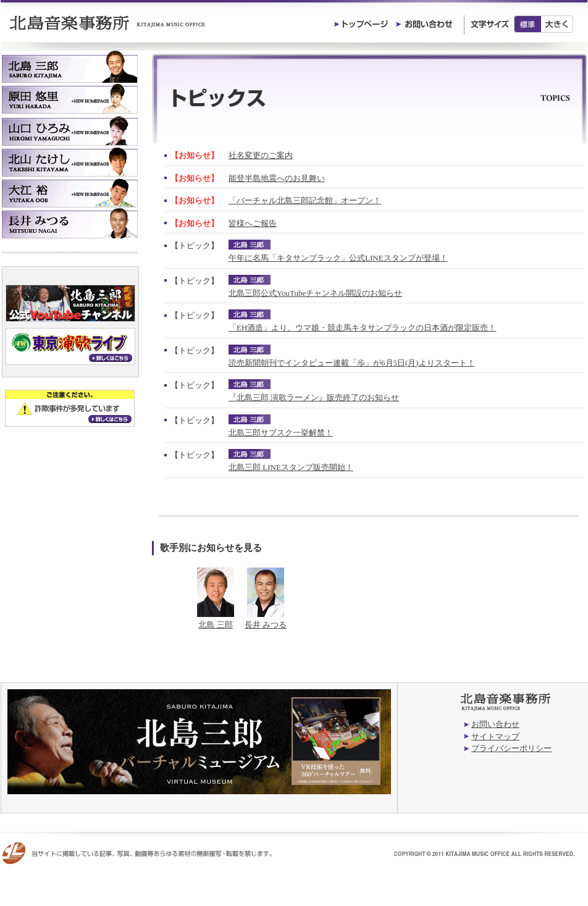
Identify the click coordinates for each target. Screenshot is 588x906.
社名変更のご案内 (261, 155)
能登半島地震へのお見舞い (277, 178)
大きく (557, 24)
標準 (527, 24)
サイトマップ (495, 736)
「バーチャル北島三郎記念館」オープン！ (305, 200)
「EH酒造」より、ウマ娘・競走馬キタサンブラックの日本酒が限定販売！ (362, 328)
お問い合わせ (495, 724)
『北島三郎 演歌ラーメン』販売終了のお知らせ (314, 397)
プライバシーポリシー (511, 748)
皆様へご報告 (253, 223)
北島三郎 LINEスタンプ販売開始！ (291, 467)
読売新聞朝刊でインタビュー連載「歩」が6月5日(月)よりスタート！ (352, 363)
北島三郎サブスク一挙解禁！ (281, 433)
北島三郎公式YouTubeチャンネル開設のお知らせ (315, 293)
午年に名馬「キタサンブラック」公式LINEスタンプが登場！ (338, 258)
